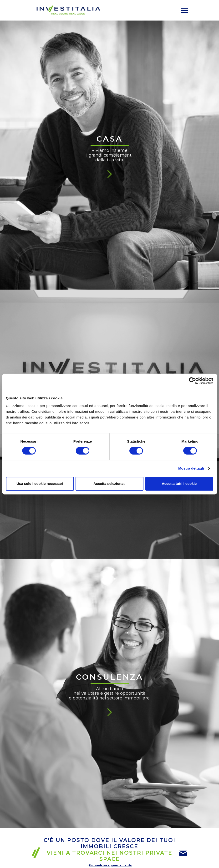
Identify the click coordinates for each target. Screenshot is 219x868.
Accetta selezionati (109, 484)
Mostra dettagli (191, 468)
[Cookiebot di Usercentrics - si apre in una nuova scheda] (192, 381)
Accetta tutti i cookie (179, 484)
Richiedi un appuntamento (110, 865)
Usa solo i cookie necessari (40, 484)
